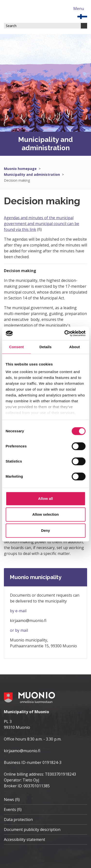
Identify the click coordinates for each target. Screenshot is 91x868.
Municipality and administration (32, 174)
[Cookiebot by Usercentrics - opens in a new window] (65, 333)
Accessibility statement (25, 839)
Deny (45, 530)
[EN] (82, 16)
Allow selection (45, 514)
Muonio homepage (20, 169)
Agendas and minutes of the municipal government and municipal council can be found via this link (41, 224)
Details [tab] (46, 347)
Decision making (17, 180)
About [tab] (74, 347)
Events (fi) (13, 809)
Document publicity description (32, 829)
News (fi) (12, 799)
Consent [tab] (16, 347)
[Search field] (42, 26)
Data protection (18, 819)
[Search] (84, 26)
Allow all (45, 498)
